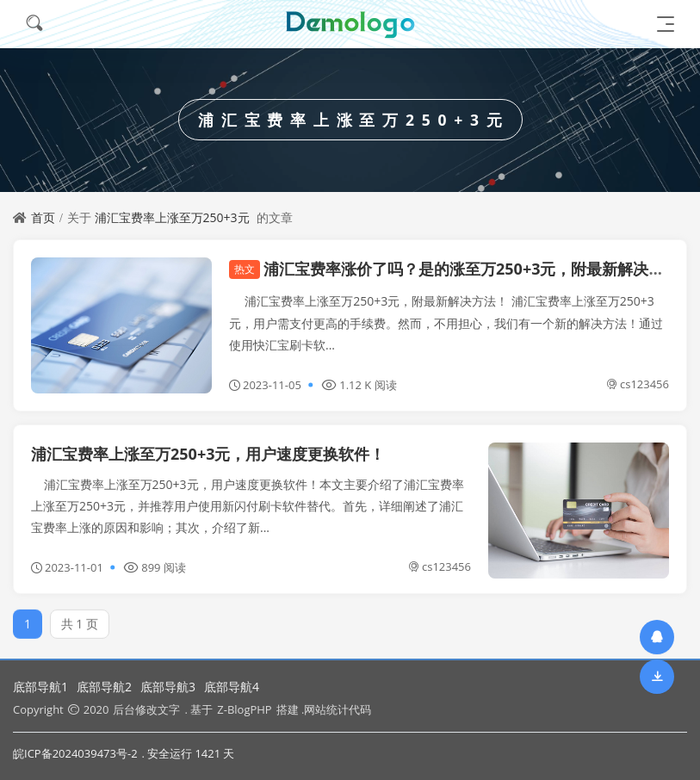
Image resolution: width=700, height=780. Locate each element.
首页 (43, 217)
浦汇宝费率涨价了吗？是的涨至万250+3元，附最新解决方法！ (462, 269)
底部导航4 (232, 687)
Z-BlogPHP (244, 709)
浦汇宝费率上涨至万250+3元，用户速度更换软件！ (208, 454)
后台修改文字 (146, 709)
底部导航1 (40, 687)
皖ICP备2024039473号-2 (75, 753)
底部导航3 (168, 687)
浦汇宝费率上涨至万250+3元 (172, 217)
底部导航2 (104, 687)
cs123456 (638, 384)
